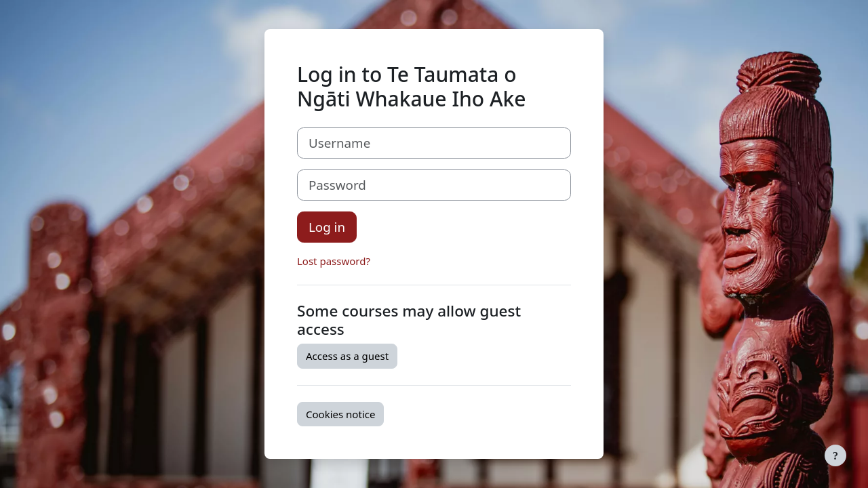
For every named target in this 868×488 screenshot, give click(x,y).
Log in (327, 227)
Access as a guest (347, 356)
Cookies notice (340, 414)
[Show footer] (835, 455)
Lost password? (334, 261)
